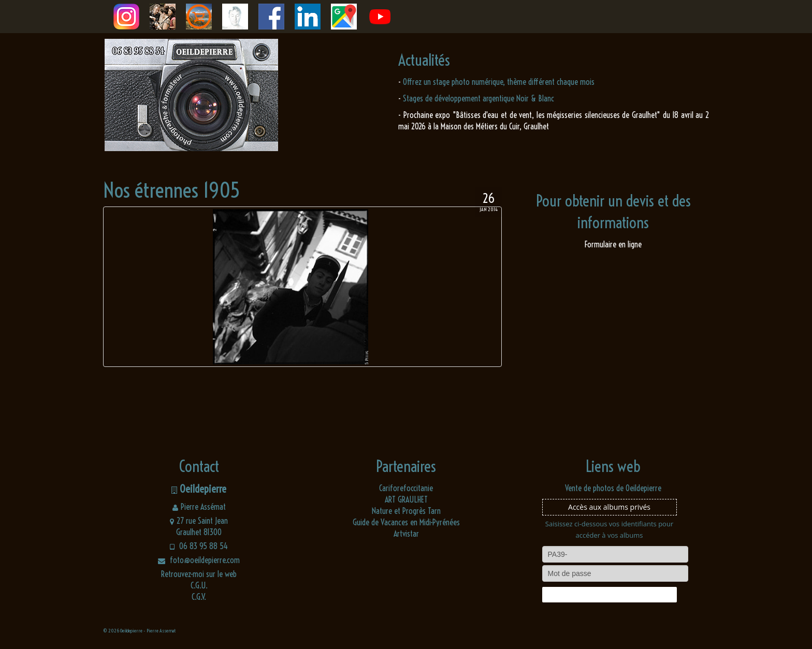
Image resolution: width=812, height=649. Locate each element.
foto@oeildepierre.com (199, 560)
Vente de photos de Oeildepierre (613, 488)
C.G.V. (199, 597)
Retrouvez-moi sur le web (199, 574)
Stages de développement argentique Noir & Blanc (479, 98)
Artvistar (406, 534)
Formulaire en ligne (613, 244)
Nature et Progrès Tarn (406, 511)
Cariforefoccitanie (406, 488)
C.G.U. (199, 585)
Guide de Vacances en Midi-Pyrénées (406, 522)
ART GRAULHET (406, 499)
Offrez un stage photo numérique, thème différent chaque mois (499, 82)
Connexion (609, 595)
